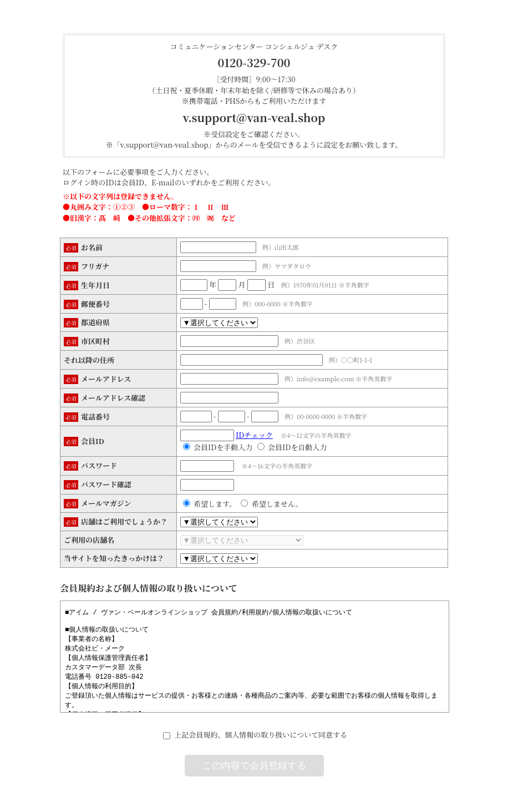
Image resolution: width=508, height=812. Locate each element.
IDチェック (254, 435)
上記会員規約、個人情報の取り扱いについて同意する (261, 735)
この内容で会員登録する (254, 766)
